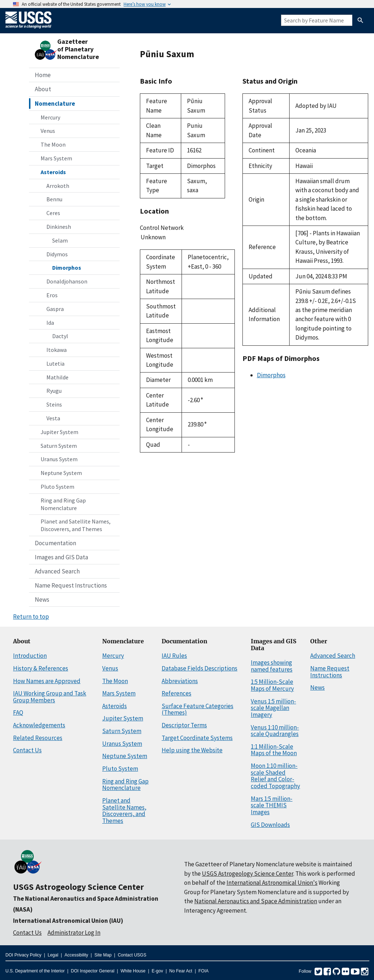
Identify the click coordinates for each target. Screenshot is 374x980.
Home (43, 75)
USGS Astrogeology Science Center (78, 887)
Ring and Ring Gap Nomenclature (63, 504)
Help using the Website (192, 750)
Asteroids (53, 172)
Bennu (54, 199)
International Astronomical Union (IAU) (68, 921)
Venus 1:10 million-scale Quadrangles (275, 731)
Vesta (53, 418)
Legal (53, 955)
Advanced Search (57, 571)
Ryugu (54, 391)
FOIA (204, 971)
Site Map (103, 955)
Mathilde (57, 377)
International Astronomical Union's (272, 883)
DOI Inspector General (93, 971)
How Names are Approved (47, 681)
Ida (50, 323)
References (176, 693)
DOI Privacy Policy (23, 955)
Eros (52, 295)
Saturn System (59, 446)
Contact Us (27, 750)
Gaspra (55, 309)
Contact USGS (132, 955)
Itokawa (57, 350)
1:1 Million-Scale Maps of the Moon (274, 750)
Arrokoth (58, 186)
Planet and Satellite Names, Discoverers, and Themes (76, 525)
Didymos (57, 254)
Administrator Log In (74, 933)
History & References (41, 668)
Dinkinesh (59, 227)
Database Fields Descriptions (200, 668)
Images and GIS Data (61, 557)
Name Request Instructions (71, 585)
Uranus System (59, 459)
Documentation (55, 543)
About (43, 89)
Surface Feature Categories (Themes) (198, 709)
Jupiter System (59, 432)
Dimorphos (67, 268)
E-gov (157, 971)
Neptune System (61, 473)
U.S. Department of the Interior (35, 971)
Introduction (30, 656)
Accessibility (76, 955)
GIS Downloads (270, 825)
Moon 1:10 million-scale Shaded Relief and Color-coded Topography (275, 776)
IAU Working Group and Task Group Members (50, 697)
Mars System (56, 158)
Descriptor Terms (184, 725)
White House (133, 971)
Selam (60, 240)
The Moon (53, 144)
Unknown (182, 237)
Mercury (50, 117)
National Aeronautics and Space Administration (256, 901)
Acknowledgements (39, 725)
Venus (48, 131)
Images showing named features (272, 666)
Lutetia (55, 363)
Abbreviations (180, 681)
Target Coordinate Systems (197, 738)
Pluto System (57, 487)
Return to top (31, 617)
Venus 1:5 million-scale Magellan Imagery (273, 708)
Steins (54, 404)
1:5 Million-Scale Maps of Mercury (272, 685)
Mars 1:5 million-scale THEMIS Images (272, 805)
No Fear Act (181, 971)
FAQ (18, 712)
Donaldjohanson (67, 281)
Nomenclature (55, 104)
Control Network (162, 228)
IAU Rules (174, 656)
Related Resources (38, 738)
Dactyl (60, 336)
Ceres (53, 213)
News (42, 600)
